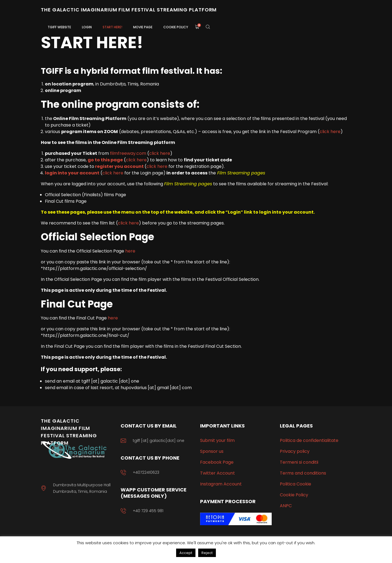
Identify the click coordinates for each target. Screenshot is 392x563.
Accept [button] (186, 553)
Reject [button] (207, 553)
